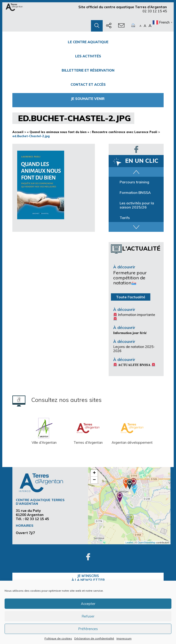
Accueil (18, 132)
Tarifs (125, 218)
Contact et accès (88, 84)
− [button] (94, 480)
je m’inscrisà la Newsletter (88, 578)
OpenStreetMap (147, 542)
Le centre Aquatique (88, 42)
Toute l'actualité (131, 297)
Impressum (124, 638)
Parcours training (134, 182)
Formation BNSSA (135, 192)
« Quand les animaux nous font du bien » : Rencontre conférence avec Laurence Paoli (92, 132)
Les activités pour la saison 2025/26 (137, 205)
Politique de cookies (58, 638)
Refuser (88, 616)
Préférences (88, 629)
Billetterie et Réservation (88, 70)
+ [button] (94, 473)
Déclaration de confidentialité (94, 638)
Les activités (88, 56)
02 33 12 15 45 (155, 11)
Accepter (88, 604)
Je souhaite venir (88, 99)
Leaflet (129, 542)
